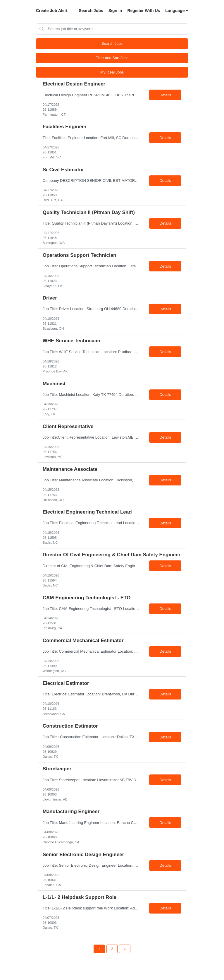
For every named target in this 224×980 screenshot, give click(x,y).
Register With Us (144, 11)
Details (165, 95)
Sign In (115, 11)
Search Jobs (91, 11)
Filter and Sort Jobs (112, 58)
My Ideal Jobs (112, 72)
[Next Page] (125, 949)
